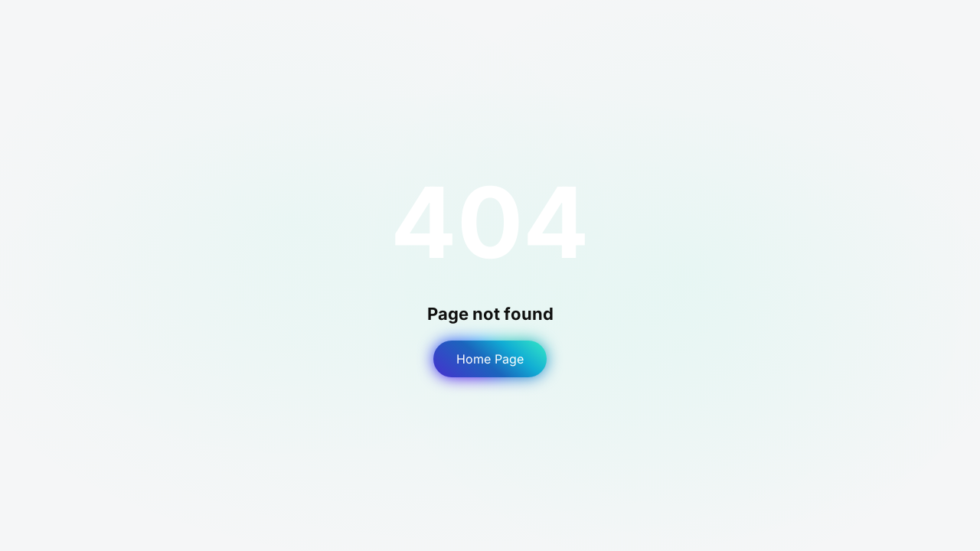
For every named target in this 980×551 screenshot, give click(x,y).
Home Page (490, 359)
